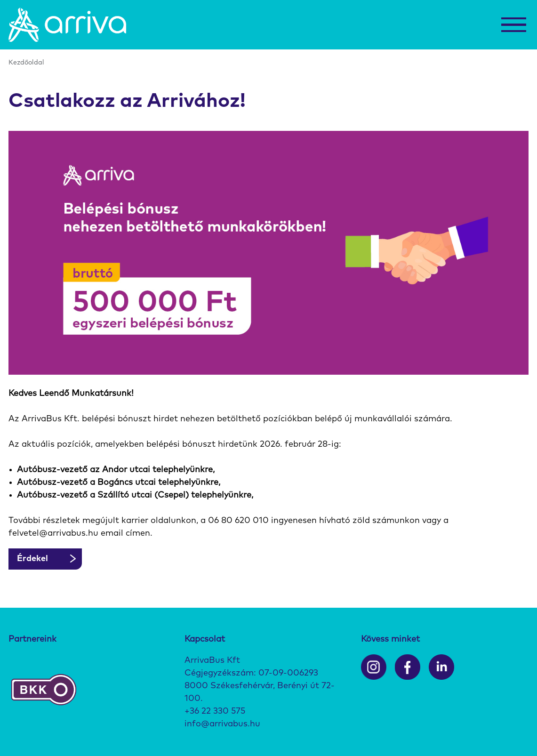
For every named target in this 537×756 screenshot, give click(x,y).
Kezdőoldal (26, 63)
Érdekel (32, 559)
